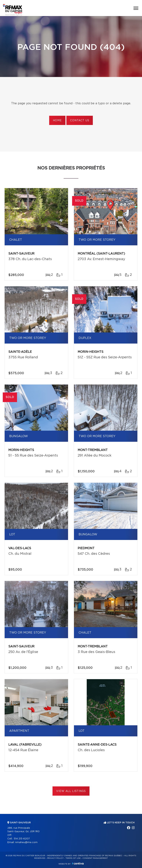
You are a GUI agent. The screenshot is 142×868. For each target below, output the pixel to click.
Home (57, 121)
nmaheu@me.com (26, 842)
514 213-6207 (22, 839)
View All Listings (71, 791)
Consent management (95, 858)
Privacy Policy (55, 858)
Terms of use (73, 858)
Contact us (80, 121)
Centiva (78, 863)
